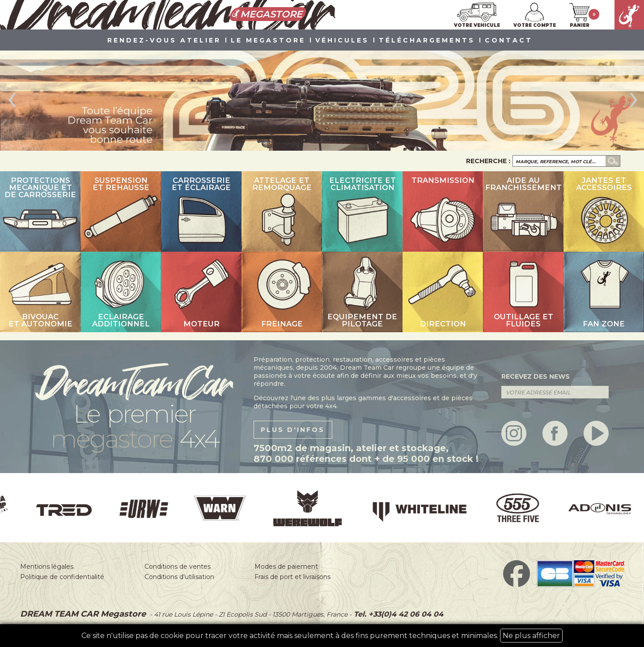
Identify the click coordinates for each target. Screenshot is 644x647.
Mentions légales (47, 567)
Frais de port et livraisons (292, 577)
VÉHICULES (342, 41)
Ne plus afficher (531, 636)
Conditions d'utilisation (179, 577)
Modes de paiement (286, 567)
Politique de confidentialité (62, 577)
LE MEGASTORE (268, 41)
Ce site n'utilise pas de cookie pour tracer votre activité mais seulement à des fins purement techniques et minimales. (322, 636)
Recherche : (488, 161)
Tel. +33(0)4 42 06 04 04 (397, 614)
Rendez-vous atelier (164, 41)
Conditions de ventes (178, 567)
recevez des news (536, 376)
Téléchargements (427, 41)
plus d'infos (293, 430)
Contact (509, 41)
